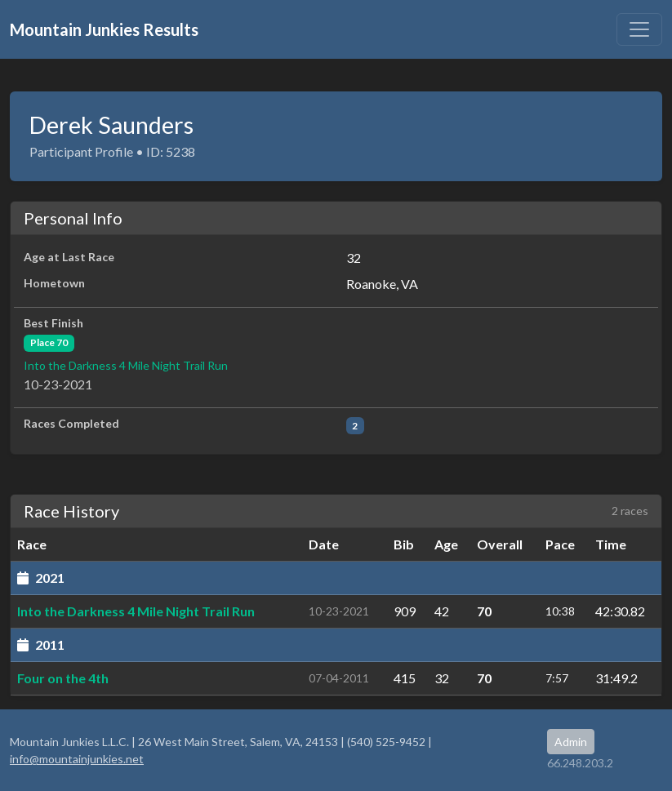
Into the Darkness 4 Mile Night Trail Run (126, 365)
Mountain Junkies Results (104, 29)
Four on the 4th (63, 678)
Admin (571, 742)
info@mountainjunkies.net (77, 759)
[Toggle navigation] (639, 29)
